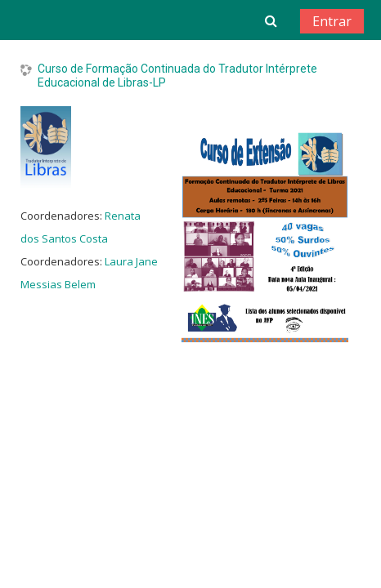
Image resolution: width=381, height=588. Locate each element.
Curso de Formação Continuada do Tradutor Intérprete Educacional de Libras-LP (177, 76)
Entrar (332, 21)
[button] (271, 20)
